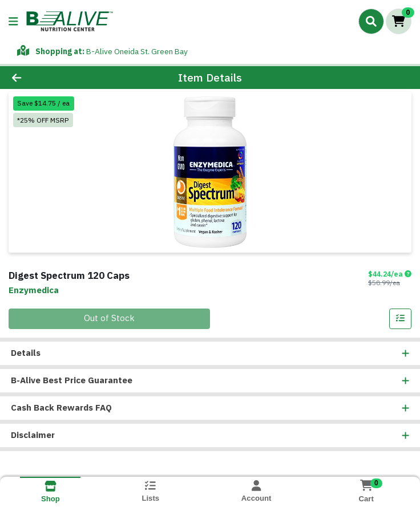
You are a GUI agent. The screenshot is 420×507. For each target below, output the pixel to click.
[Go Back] (59, 78)
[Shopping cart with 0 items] (399, 21)
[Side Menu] (13, 21)
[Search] (371, 21)
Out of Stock (109, 319)
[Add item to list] (401, 319)
